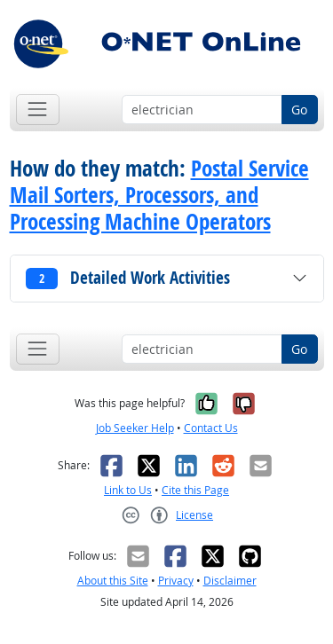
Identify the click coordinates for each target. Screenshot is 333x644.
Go (299, 110)
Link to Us (128, 490)
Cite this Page (195, 490)
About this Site (113, 581)
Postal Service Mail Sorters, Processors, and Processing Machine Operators (159, 195)
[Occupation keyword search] (202, 110)
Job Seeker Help (135, 428)
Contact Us (211, 428)
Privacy (176, 581)
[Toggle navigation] (38, 110)
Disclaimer (230, 581)
